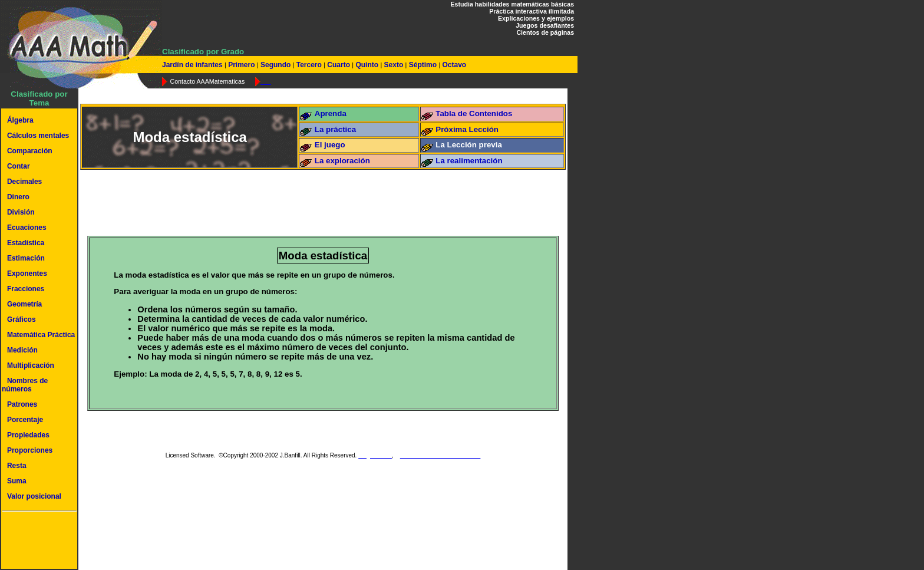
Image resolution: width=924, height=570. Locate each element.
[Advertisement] (37, 542)
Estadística (26, 243)
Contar (19, 166)
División (21, 212)
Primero (242, 65)
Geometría (24, 304)
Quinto (367, 65)
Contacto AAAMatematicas (207, 81)
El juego (330, 145)
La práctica (335, 129)
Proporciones (30, 450)
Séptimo (423, 65)
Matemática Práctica (41, 335)
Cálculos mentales (38, 136)
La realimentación (469, 161)
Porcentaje (25, 420)
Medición (22, 350)
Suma (17, 481)
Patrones (22, 404)
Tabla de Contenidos (474, 113)
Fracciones (26, 289)
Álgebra (20, 120)
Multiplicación (31, 365)
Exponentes (27, 274)
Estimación (26, 258)
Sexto (393, 65)
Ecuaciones (27, 228)
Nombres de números (25, 385)
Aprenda (331, 113)
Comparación (30, 151)
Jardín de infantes (193, 65)
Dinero (18, 197)
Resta (17, 466)
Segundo (276, 65)
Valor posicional (34, 496)
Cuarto (339, 65)
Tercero (309, 65)
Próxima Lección (467, 129)
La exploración (342, 161)
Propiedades (28, 435)
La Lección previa (469, 145)
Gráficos (22, 319)
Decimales (24, 182)
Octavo (453, 65)
